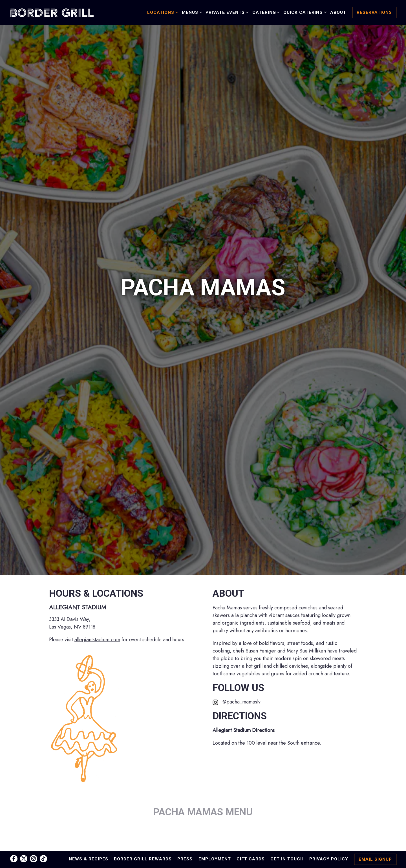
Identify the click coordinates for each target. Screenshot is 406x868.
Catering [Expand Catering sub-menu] (265, 12)
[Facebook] (14, 859)
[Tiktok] (43, 859)
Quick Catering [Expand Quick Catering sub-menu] (304, 12)
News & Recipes (89, 859)
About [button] (338, 12)
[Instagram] (34, 859)
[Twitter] (24, 859)
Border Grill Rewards (143, 859)
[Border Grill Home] (52, 12)
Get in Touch (287, 859)
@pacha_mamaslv (241, 643)
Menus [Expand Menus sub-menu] (191, 12)
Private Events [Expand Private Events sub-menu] (226, 12)
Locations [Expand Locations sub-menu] (162, 12)
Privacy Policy (329, 859)
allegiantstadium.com (97, 581)
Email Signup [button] (375, 859)
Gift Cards (251, 859)
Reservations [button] (374, 12)
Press (185, 859)
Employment (215, 859)
